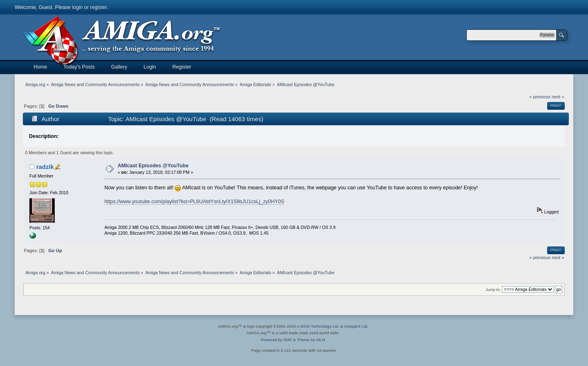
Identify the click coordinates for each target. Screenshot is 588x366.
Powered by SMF (276, 340)
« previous (540, 97)
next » (558, 97)
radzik (45, 167)
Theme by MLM (311, 340)
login (77, 7)
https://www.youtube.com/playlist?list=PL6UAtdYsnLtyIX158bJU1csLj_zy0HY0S (194, 202)
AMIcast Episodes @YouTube (153, 166)
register (99, 7)
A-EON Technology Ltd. (318, 326)
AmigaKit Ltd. (356, 326)
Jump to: (493, 289)
